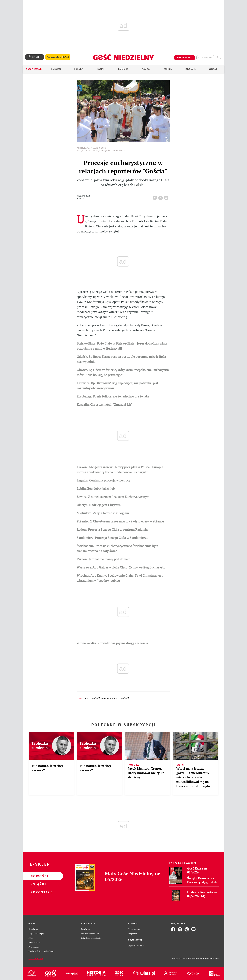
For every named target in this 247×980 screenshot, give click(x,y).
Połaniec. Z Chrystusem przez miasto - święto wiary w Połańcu (120, 521)
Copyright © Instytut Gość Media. (184, 958)
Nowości (38, 876)
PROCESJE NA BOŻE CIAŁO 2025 (115, 698)
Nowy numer (34, 69)
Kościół (56, 69)
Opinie (168, 69)
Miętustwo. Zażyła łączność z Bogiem (103, 513)
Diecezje (191, 69)
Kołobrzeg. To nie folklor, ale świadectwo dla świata (113, 396)
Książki (38, 884)
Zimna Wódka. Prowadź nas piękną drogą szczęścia (112, 643)
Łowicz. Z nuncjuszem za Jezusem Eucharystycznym (113, 497)
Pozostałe (38, 892)
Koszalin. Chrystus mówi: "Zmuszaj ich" (105, 404)
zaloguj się (205, 58)
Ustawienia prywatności (91, 938)
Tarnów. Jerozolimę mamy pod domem (103, 559)
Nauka (146, 69)
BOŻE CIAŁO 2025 (92, 698)
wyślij (167, 197)
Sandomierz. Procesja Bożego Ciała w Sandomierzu (112, 538)
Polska (79, 69)
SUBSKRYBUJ (184, 58)
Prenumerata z (58, 57)
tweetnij (161, 197)
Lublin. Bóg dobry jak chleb (96, 489)
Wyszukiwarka (219, 57)
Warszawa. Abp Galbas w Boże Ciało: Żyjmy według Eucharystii (121, 567)
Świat (101, 69)
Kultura (123, 69)
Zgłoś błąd (36, 959)
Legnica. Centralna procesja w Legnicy (103, 480)
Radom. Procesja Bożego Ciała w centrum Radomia (112, 529)
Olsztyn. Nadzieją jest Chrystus (99, 505)
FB (155, 197)
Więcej (213, 69)
